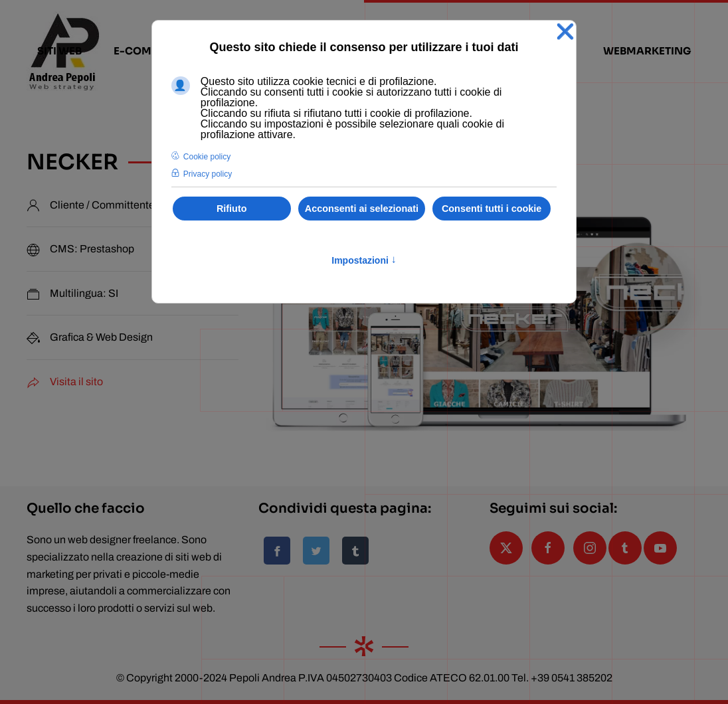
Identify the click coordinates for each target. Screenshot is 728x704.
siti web (59, 51)
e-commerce (151, 51)
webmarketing (647, 51)
